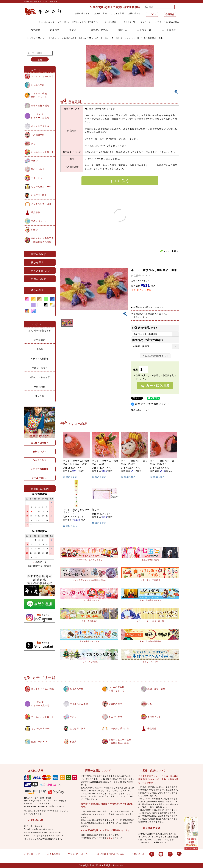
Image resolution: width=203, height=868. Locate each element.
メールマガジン (40, 478)
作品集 (40, 349)
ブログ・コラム (40, 368)
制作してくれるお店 (40, 377)
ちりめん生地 (38, 85)
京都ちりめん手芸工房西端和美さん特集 (42, 240)
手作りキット (38, 178)
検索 (40, 60)
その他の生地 (38, 135)
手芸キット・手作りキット (49, 38)
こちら (110, 838)
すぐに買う (120, 181)
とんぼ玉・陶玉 (39, 195)
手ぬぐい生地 (38, 169)
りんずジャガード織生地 (40, 116)
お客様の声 (40, 340)
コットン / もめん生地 (42, 76)
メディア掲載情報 (40, 359)
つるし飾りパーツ (118, 38)
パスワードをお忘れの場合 (167, 22)
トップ (30, 38)
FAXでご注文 (40, 460)
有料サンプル (40, 452)
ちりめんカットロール (42, 152)
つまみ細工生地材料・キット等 (39, 95)
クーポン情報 (110, 22)
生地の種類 (40, 387)
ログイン (152, 14)
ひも (33, 143)
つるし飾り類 (100, 38)
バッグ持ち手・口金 (41, 204)
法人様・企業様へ (40, 443)
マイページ (145, 22)
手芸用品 (36, 212)
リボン (34, 161)
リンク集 (40, 396)
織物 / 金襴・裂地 (40, 106)
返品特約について (140, 410)
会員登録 (170, 14)
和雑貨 (34, 230)
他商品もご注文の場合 (148, 340)
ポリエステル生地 (40, 126)
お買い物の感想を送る (40, 330)
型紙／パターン (39, 221)
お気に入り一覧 (128, 22)
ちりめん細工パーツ (41, 187)
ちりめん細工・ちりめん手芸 (78, 38)
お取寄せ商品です (145, 328)
